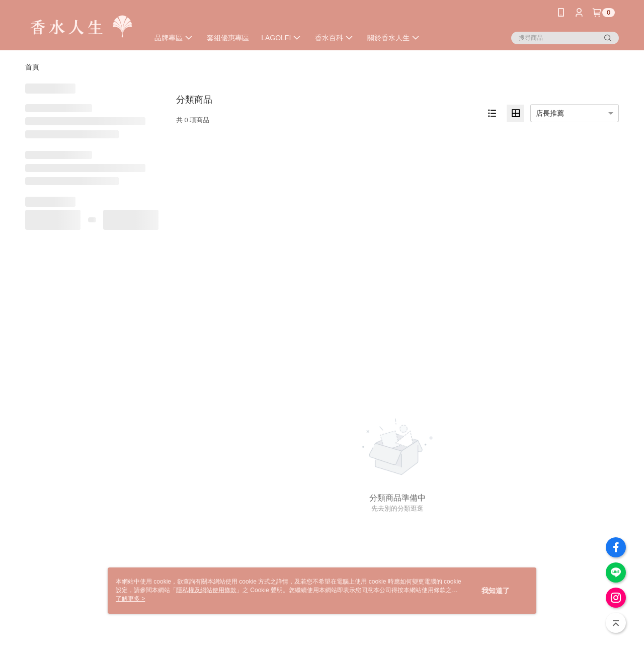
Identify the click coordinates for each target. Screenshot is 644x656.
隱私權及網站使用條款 (206, 590)
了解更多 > (130, 599)
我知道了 (496, 591)
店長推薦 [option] (550, 113)
